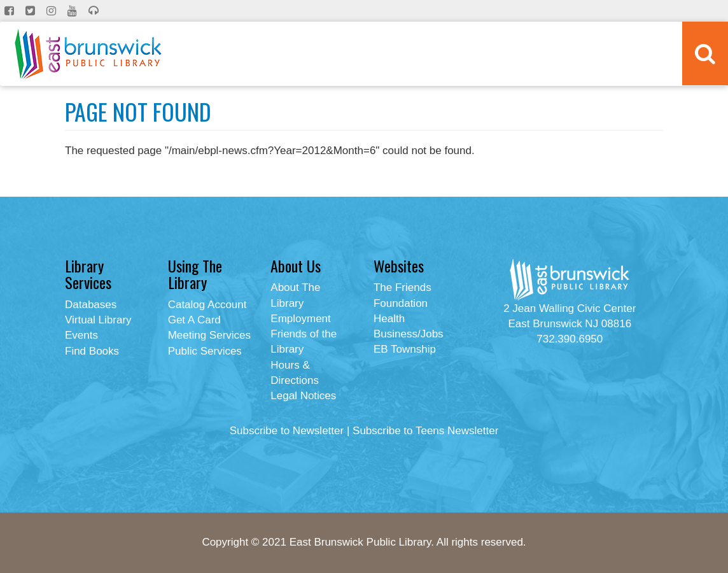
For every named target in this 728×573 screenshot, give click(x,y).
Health (389, 319)
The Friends (402, 287)
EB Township (405, 349)
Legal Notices (303, 396)
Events (81, 335)
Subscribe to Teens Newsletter (425, 431)
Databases (91, 305)
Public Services (205, 351)
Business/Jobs (409, 334)
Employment (300, 319)
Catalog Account (207, 305)
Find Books (92, 351)
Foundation (401, 303)
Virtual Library (98, 320)
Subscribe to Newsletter (287, 431)
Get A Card (194, 320)
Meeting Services (209, 335)
